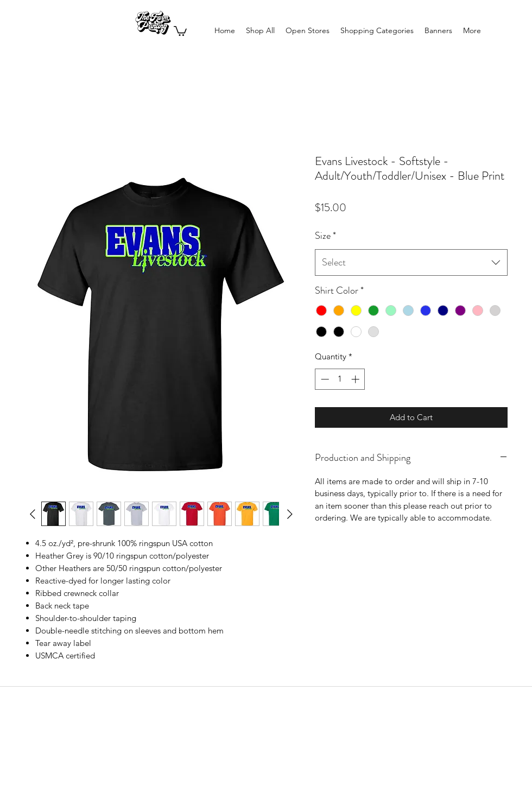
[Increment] (356, 379)
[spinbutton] (340, 379)
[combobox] (411, 263)
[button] (180, 30)
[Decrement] (324, 379)
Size (325, 236)
